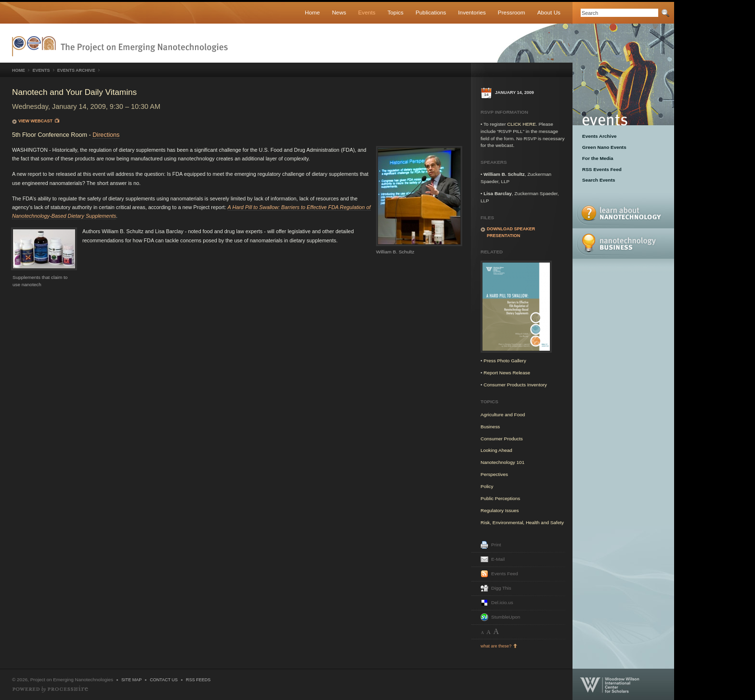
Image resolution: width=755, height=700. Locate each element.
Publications (431, 12)
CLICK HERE (521, 124)
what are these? (496, 646)
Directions (106, 135)
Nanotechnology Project (120, 46)
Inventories (472, 12)
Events (367, 12)
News (339, 12)
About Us (549, 12)
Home (312, 12)
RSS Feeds (198, 680)
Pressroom (512, 12)
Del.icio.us (502, 602)
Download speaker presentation (511, 232)
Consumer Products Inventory (515, 385)
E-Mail (498, 559)
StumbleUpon (506, 617)
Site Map (131, 680)
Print (496, 545)
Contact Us (164, 680)
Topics (396, 12)
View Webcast (39, 121)
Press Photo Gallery (505, 361)
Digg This (501, 588)
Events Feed (505, 574)
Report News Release (507, 373)
